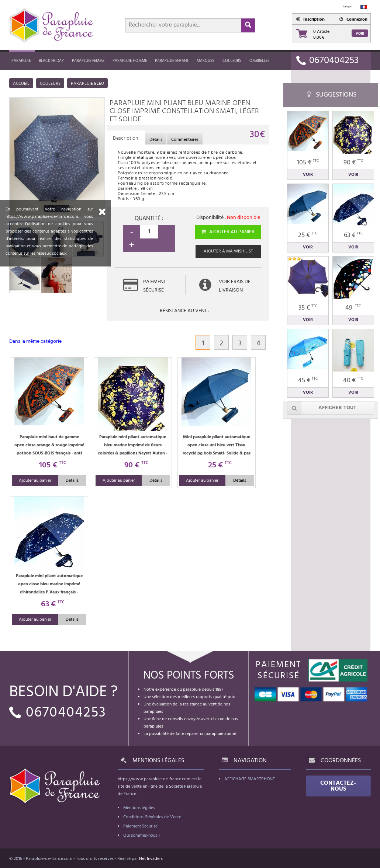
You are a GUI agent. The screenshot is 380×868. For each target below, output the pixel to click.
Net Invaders (151, 859)
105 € (308, 163)
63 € (353, 235)
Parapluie (21, 61)
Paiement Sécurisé (140, 826)
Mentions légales (139, 808)
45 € (308, 381)
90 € (353, 163)
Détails (72, 481)
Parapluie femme (88, 61)
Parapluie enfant (172, 61)
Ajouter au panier (227, 232)
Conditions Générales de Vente (152, 817)
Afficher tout (322, 408)
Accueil (21, 84)
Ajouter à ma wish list (228, 251)
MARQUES (205, 61)
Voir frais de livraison (235, 286)
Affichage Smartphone (250, 779)
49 (353, 308)
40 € (353, 381)
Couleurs (232, 61)
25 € (308, 235)
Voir (360, 34)
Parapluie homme (130, 61)
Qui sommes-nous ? (142, 836)
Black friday (51, 61)
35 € (308, 308)
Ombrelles (260, 61)
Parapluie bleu (87, 84)
